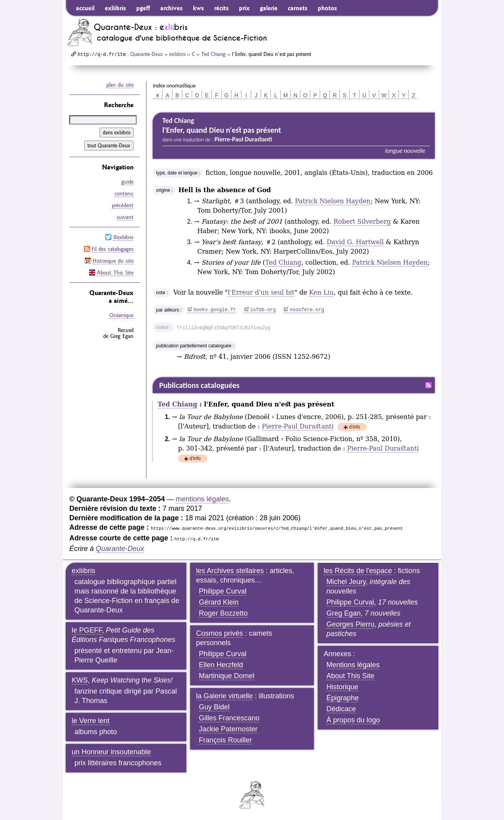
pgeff (143, 8)
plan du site (120, 85)
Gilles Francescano (229, 718)
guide (127, 182)
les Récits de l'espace (358, 571)
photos (327, 8)
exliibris (115, 8)
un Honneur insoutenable (111, 752)
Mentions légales (353, 665)
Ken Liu (321, 292)
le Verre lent (91, 721)
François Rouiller (225, 740)
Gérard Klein (219, 602)
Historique (342, 687)
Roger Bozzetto (223, 613)
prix (244, 8)
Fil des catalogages (113, 249)
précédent (123, 205)
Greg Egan (344, 613)
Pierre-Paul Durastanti (298, 426)
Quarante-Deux (147, 54)
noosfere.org (307, 310)
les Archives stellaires (230, 571)
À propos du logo (353, 720)
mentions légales (202, 499)
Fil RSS (428, 385)
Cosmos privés (220, 633)
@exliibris (123, 237)
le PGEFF (87, 630)
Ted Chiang (213, 54)
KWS (80, 680)
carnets (298, 8)
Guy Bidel (214, 707)
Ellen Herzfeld (221, 665)
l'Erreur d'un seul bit (261, 292)
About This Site (115, 273)
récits (221, 8)
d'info (354, 428)
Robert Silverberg (362, 222)
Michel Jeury (346, 582)
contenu (124, 193)
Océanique (121, 315)
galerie (269, 8)
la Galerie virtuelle (224, 696)
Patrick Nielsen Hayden (333, 201)
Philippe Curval (223, 591)
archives (171, 8)
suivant (125, 217)
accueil (85, 8)
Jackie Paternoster (228, 729)
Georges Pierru (350, 624)
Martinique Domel (227, 676)
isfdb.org (263, 310)
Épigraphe (343, 698)
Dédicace (341, 709)
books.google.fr (215, 310)
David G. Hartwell (355, 242)
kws (198, 8)
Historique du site (113, 261)
